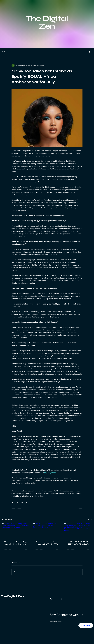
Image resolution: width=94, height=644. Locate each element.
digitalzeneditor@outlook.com (60, 599)
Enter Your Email (56, 621)
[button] (90, 52)
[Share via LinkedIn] (22, 502)
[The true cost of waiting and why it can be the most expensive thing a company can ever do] (16, 531)
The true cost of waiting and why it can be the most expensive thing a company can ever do (15, 543)
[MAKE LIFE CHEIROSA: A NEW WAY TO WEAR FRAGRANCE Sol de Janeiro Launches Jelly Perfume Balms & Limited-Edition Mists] (78, 531)
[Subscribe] (86, 625)
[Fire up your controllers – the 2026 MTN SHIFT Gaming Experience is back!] (47, 531)
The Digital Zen (12, 596)
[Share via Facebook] (12, 502)
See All (90, 519)
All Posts (5, 52)
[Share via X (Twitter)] (17, 502)
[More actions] (81, 65)
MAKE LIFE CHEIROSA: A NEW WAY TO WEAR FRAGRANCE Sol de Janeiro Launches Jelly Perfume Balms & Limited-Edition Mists (78, 543)
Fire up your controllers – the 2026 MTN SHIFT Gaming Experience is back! (46, 543)
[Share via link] (27, 502)
